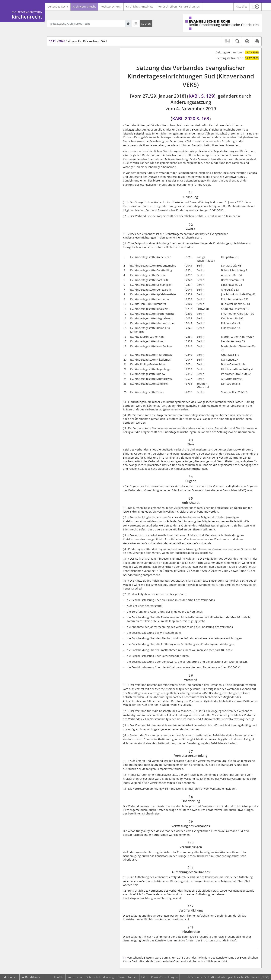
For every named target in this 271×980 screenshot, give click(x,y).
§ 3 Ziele (61, 64)
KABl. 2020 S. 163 (191, 118)
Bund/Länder (32, 977)
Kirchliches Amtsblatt (139, 6)
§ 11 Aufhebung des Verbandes (76, 109)
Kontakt (59, 977)
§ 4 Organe (63, 70)
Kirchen (11, 977)
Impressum (75, 977)
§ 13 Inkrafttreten (67, 120)
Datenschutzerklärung (100, 977)
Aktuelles (242, 6)
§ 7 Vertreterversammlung (73, 87)
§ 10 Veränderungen (69, 103)
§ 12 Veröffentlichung (69, 115)
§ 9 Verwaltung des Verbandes (75, 98)
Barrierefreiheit (128, 977)
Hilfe (144, 977)
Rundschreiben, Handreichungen (179, 6)
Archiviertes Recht (84, 6)
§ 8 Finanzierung (67, 92)
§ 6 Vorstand (64, 81)
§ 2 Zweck (62, 59)
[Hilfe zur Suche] (128, 24)
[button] (256, 7)
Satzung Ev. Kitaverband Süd (78, 41)
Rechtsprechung (111, 6)
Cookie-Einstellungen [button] (164, 977)
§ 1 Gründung (65, 53)
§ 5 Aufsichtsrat (66, 76)
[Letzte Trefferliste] (135, 24)
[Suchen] (146, 24)
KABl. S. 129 (201, 96)
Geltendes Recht (58, 6)
